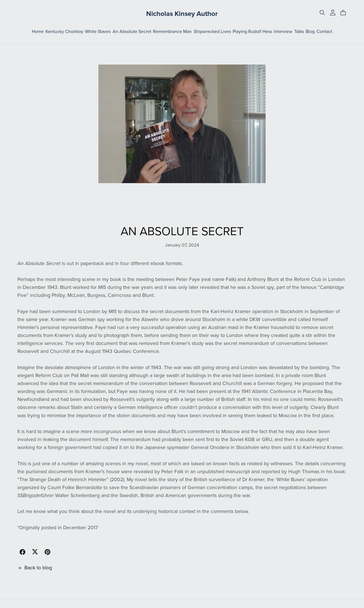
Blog (310, 32)
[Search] (322, 13)
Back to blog (35, 568)
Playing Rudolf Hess (252, 32)
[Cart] (345, 13)
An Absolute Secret (132, 32)
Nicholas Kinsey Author (182, 14)
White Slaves (98, 32)
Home (38, 32)
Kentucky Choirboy (64, 32)
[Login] (333, 12)
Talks (299, 32)
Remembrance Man (172, 32)
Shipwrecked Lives (212, 32)
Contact (324, 32)
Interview (283, 32)
